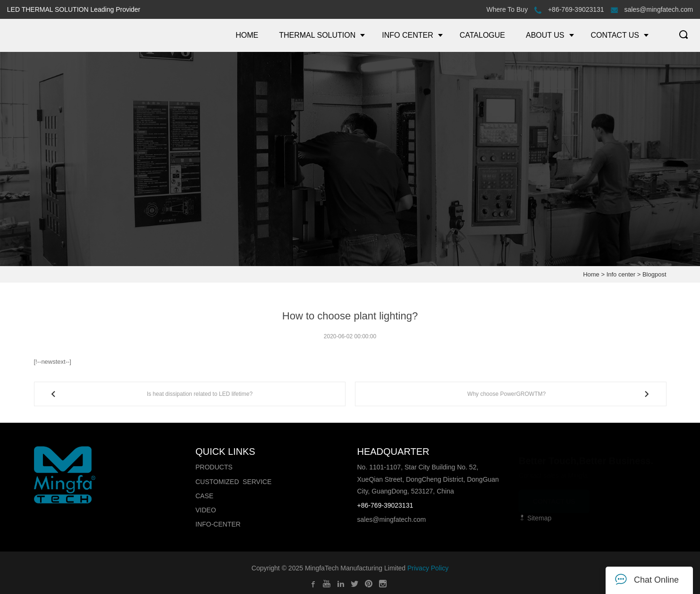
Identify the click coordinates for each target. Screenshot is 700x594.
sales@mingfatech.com (652, 9)
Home (591, 274)
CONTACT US (615, 35)
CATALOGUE (482, 35)
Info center (621, 274)
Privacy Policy (428, 568)
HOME (247, 35)
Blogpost (654, 274)
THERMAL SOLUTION (317, 35)
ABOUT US (545, 35)
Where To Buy (507, 9)
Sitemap (535, 518)
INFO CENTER (407, 35)
